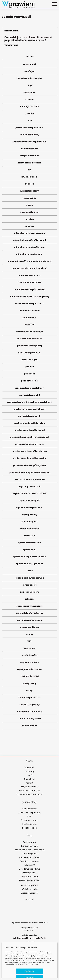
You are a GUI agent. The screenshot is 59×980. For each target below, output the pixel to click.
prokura (29, 368)
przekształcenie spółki (29, 417)
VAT (29, 642)
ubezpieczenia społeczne (29, 621)
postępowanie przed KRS (29, 340)
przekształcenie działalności (29, 389)
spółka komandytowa (29, 544)
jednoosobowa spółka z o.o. (29, 129)
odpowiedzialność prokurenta (29, 234)
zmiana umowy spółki (29, 720)
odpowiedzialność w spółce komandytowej (29, 262)
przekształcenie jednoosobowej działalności (29, 403)
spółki (29, 572)
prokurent (29, 375)
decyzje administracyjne (29, 79)
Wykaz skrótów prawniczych (29, 794)
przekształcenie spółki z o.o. (29, 445)
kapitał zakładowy (29, 136)
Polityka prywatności (30, 787)
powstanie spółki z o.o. (29, 354)
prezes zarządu (29, 361)
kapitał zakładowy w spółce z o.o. (29, 143)
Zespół (29, 775)
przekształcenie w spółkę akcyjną (29, 452)
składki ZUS (29, 537)
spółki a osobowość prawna (29, 579)
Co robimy (30, 771)
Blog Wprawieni (29, 809)
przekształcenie (29, 382)
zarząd (29, 691)
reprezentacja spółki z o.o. (29, 509)
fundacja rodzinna (29, 108)
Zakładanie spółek (30, 877)
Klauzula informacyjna (29, 791)
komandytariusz (29, 150)
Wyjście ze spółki (29, 889)
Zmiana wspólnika (29, 885)
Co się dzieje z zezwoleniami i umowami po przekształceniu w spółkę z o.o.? (29, 38)
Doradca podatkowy (30, 861)
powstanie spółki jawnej (29, 347)
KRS (29, 171)
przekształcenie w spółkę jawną (29, 466)
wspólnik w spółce (29, 663)
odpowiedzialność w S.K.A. (29, 255)
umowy (29, 635)
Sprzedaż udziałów (30, 893)
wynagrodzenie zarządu (29, 670)
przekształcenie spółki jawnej (29, 431)
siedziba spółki (29, 523)
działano (29, 100)
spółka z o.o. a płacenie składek (29, 558)
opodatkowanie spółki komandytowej (29, 297)
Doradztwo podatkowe (30, 869)
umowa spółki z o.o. (29, 628)
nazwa (29, 206)
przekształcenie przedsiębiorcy (29, 410)
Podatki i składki (30, 828)
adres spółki (29, 65)
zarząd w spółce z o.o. (29, 698)
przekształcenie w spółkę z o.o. (29, 480)
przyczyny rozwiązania (29, 487)
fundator (29, 115)
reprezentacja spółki (29, 502)
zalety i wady (29, 684)
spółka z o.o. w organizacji (29, 565)
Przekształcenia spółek (30, 880)
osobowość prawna (29, 312)
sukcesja (29, 600)
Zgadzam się (30, 971)
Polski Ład (29, 326)
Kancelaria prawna (29, 854)
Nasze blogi (30, 779)
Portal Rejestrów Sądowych (29, 333)
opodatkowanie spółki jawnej (29, 290)
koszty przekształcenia (29, 164)
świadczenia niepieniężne (29, 607)
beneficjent (29, 72)
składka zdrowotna (29, 530)
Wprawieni (29, 768)
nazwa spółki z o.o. (29, 213)
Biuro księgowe (30, 842)
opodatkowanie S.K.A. (29, 276)
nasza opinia (29, 199)
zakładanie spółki (29, 677)
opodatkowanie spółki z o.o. (29, 304)
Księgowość (30, 865)
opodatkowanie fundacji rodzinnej (29, 269)
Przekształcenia (29, 824)
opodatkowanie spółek (29, 283)
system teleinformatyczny (29, 614)
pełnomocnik (29, 319)
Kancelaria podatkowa (29, 857)
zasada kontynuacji (29, 706)
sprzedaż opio (29, 586)
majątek (29, 185)
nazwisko (29, 220)
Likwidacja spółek (30, 873)
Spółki (29, 816)
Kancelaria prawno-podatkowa (30, 850)
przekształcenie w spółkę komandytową (29, 473)
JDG (29, 122)
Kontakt (29, 783)
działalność (29, 93)
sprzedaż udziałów (29, 593)
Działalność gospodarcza (30, 813)
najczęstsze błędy (29, 192)
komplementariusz (29, 157)
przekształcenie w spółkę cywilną (29, 459)
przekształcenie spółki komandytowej (29, 438)
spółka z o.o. (29, 551)
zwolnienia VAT (29, 727)
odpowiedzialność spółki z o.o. (29, 248)
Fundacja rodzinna (30, 820)
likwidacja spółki (29, 178)
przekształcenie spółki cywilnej (29, 424)
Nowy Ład (29, 227)
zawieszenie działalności (29, 713)
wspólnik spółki (29, 656)
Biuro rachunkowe (30, 846)
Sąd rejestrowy (29, 516)
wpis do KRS (29, 649)
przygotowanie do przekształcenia (29, 494)
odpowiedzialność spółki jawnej (29, 241)
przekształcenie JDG (29, 396)
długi (29, 86)
